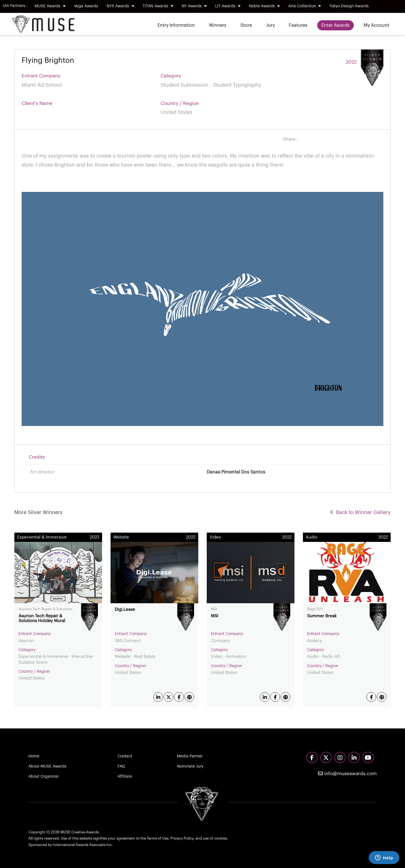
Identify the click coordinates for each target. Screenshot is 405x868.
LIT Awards (228, 6)
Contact (125, 756)
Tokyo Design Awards (349, 6)
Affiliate (125, 777)
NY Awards (194, 6)
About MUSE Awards (47, 766)
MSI (215, 616)
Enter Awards (336, 25)
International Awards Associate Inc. (83, 845)
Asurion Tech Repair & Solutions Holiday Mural (42, 618)
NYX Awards (120, 6)
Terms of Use (158, 838)
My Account (376, 25)
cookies (220, 838)
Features (298, 25)
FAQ (121, 766)
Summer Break (322, 616)
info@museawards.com (347, 774)
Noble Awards (264, 6)
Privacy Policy (182, 838)
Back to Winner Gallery (360, 512)
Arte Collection (305, 6)
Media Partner (190, 756)
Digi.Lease (125, 610)
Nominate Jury (190, 766)
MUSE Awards (50, 6)
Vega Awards (86, 6)
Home (34, 756)
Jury (270, 25)
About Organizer (44, 777)
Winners (218, 25)
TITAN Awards (158, 6)
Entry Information (176, 25)
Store (246, 25)
